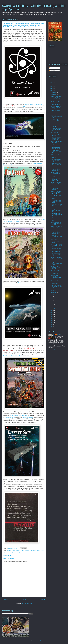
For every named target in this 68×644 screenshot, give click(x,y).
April (52, 302)
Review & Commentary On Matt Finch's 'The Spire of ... (56, 125)
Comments (52, 70)
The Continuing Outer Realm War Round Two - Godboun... (56, 103)
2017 (51, 314)
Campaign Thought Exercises (22, 550)
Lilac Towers (20, 283)
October (53, 290)
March (53, 304)
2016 (51, 316)
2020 (51, 91)
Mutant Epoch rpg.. (21, 106)
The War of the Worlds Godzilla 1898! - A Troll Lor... (57, 160)
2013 (51, 322)
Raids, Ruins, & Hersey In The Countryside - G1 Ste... (56, 134)
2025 (51, 81)
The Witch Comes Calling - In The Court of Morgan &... (57, 188)
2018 (51, 312)
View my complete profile (54, 349)
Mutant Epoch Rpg (9, 552)
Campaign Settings (11, 550)
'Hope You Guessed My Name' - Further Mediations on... (56, 138)
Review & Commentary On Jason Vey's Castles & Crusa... (56, 184)
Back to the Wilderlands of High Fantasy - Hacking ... (56, 228)
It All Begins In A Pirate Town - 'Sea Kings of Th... (56, 210)
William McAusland (9, 106)
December (54, 93)
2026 (51, 79)
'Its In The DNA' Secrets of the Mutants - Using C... (56, 246)
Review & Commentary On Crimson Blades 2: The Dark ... (56, 259)
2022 (51, 87)
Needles (59, 335)
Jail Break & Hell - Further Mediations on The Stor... (56, 121)
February (53, 306)
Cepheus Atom (33, 550)
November (54, 95)
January (53, 308)
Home (24, 599)
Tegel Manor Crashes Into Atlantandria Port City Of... (56, 286)
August (53, 294)
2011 (51, 326)
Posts (51, 68)
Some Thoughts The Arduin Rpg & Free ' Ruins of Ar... (56, 272)
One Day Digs (17, 552)
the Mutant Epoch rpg (10, 417)
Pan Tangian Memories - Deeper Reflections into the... (56, 201)
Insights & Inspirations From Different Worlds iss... (56, 219)
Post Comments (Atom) (27, 603)
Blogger (42, 641)
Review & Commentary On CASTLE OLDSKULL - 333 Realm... (56, 98)
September (54, 292)
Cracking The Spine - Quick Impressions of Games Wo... (56, 215)
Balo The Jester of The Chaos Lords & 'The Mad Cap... (56, 223)
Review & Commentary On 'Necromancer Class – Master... (56, 193)
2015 (51, 318)
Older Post (42, 599)
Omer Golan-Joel (28, 349)
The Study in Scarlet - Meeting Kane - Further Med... (56, 179)
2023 (51, 85)
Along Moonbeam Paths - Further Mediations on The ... (57, 197)
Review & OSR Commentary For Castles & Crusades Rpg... (56, 174)
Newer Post (6, 599)
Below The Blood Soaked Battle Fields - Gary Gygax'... (57, 143)
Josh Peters (12, 350)
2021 (51, 89)
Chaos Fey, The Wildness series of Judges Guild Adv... (57, 116)
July (52, 296)
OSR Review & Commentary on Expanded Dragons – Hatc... (56, 277)
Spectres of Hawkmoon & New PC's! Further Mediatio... (57, 108)
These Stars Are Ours (28, 417)
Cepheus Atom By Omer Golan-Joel (34, 104)
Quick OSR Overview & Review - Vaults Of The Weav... (57, 241)
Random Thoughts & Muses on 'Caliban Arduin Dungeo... (56, 268)
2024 (51, 83)
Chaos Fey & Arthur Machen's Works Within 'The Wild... (56, 112)
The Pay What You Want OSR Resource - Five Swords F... (56, 206)
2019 (51, 310)
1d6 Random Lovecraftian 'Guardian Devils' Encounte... (57, 237)
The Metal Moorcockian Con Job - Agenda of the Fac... (56, 130)
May (52, 300)
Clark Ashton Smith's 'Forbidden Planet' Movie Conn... (56, 282)
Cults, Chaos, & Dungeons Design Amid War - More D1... (57, 147)
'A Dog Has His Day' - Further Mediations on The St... (56, 156)
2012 (51, 324)
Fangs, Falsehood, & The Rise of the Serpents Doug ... (57, 152)
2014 (51, 320)
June (53, 298)
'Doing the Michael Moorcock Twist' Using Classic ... (57, 263)
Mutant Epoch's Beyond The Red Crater (13, 356)
